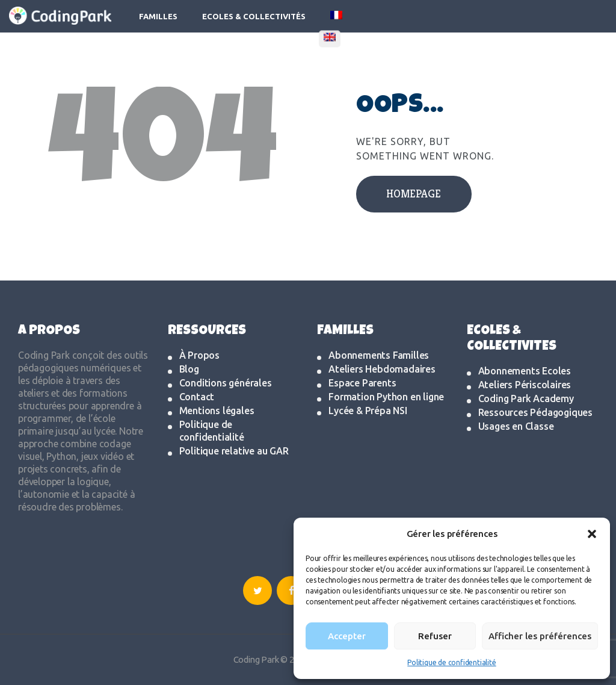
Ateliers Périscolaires (525, 385)
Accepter (347, 636)
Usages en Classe (516, 426)
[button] (592, 534)
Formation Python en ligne (386, 397)
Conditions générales (226, 383)
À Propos (199, 355)
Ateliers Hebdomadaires (382, 369)
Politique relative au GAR (234, 451)
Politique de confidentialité (451, 662)
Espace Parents (362, 383)
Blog (189, 369)
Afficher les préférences (540, 636)
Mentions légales (217, 411)
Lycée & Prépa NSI (368, 411)
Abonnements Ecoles (525, 371)
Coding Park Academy (526, 398)
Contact (197, 397)
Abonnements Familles (379, 355)
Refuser (435, 636)
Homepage (414, 194)
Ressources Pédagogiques (535, 412)
